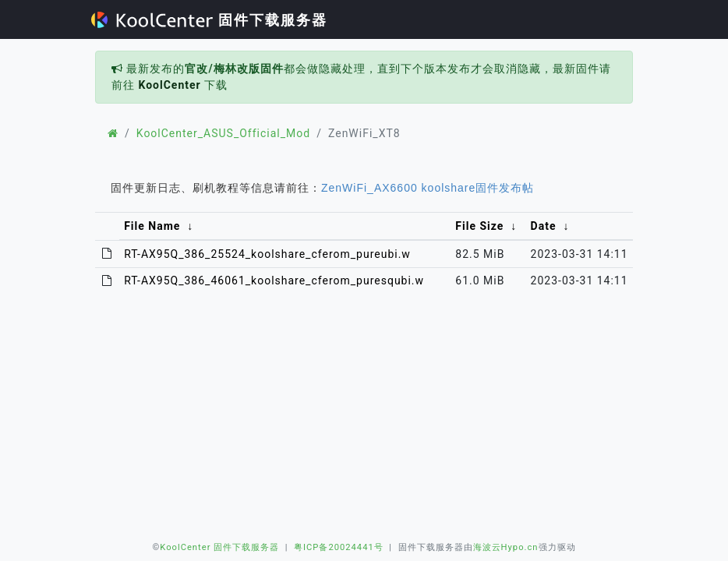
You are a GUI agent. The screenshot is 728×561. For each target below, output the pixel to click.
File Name (152, 226)
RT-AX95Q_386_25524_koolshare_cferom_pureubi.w (267, 254)
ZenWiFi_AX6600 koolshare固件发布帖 (428, 188)
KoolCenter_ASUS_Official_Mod (223, 133)
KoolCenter (169, 85)
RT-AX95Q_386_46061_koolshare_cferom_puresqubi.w (274, 280)
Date (544, 226)
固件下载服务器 (209, 20)
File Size (479, 226)
